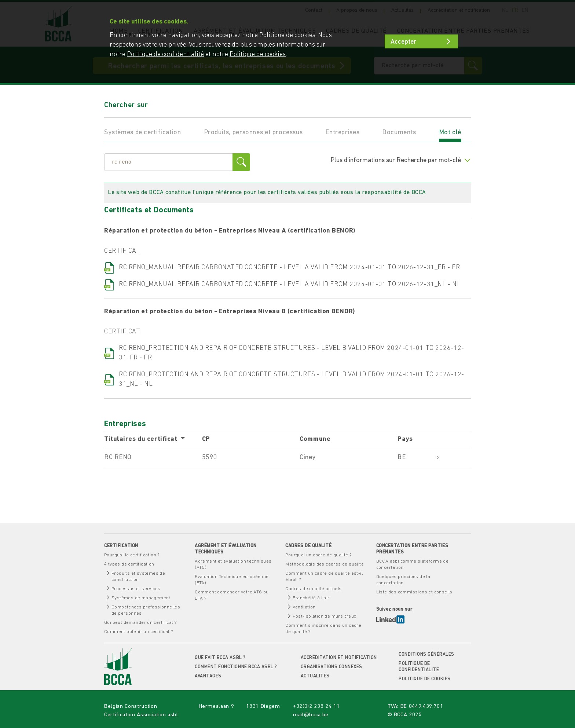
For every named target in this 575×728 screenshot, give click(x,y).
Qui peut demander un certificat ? (140, 623)
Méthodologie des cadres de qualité (325, 564)
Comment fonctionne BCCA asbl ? (236, 667)
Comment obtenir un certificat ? (138, 632)
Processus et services (136, 589)
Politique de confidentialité (165, 54)
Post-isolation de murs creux (324, 616)
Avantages (208, 676)
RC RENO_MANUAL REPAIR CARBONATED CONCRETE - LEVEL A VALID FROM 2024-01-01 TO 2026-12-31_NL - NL (290, 284)
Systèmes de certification (143, 133)
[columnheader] (153, 440)
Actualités (315, 676)
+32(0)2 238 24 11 (316, 707)
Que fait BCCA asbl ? (220, 658)
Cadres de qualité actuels (313, 589)
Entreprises (342, 133)
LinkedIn (390, 619)
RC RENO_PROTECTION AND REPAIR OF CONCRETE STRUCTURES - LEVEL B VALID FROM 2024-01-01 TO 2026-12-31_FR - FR (292, 353)
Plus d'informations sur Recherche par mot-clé (401, 160)
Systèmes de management (141, 598)
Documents (399, 133)
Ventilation (304, 607)
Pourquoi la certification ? (132, 555)
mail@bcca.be (311, 715)
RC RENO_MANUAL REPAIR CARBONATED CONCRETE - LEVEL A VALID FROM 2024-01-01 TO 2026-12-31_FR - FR (289, 268)
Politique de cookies (424, 679)
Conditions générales (426, 654)
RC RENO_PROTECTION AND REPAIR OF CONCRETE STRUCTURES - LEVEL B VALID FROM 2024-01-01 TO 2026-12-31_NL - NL (292, 379)
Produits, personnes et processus (253, 133)
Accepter (403, 42)
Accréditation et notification (339, 658)
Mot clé (450, 133)
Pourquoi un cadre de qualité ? (318, 555)
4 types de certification (129, 564)
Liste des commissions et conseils (414, 592)
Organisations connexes (332, 667)
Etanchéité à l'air (311, 598)
